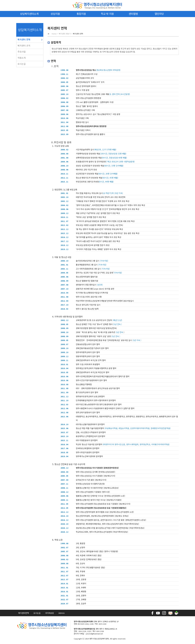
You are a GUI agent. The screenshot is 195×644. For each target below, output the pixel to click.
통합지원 (81, 14)
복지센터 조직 (24, 46)
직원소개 (22, 58)
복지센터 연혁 (24, 40)
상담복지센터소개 (29, 14)
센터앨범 (133, 14)
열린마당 (159, 14)
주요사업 (22, 52)
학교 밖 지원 (107, 14)
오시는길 (22, 64)
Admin (62, 613)
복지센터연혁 (24, 613)
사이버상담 (49, 613)
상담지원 (55, 14)
